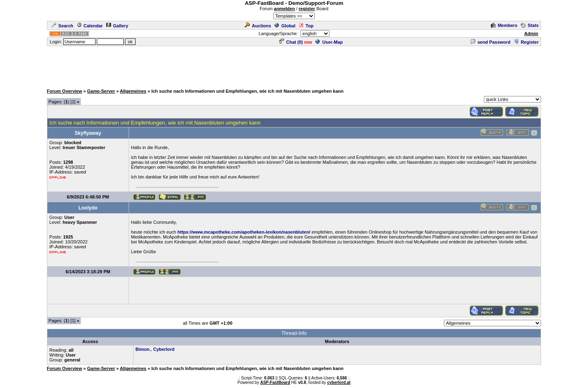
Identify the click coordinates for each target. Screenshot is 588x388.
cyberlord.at (339, 382)
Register (526, 42)
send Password (490, 42)
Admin (531, 33)
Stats (530, 25)
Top (306, 26)
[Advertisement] (294, 65)
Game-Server (101, 91)
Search (62, 26)
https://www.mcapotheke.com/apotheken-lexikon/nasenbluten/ (244, 232)
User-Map (329, 42)
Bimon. (143, 349)
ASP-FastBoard (275, 382)
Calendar (90, 26)
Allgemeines (133, 91)
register (307, 9)
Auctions (258, 26)
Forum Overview (65, 91)
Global (285, 26)
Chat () (291, 42)
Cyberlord (164, 349)
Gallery (117, 26)
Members (504, 25)
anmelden (284, 9)
